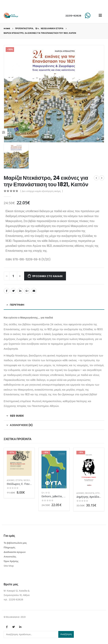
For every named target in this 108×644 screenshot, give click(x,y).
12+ (43, 493)
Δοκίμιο (11, 480)
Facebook (7, 291)
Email (34, 291)
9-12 (48, 493)
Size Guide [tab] (17, 416)
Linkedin (20, 627)
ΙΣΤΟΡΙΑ (19, 480)
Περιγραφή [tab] (17, 305)
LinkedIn (20, 291)
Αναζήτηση (66, 634)
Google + (27, 291)
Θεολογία (90, 493)
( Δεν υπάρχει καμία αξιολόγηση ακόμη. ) (41, 191)
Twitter (13, 291)
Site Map (9, 566)
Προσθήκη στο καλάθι (47, 276)
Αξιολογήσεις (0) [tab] (21, 425)
